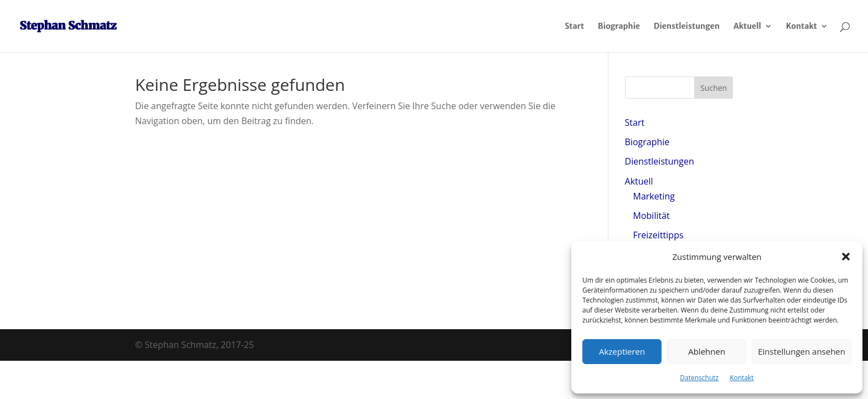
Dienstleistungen (687, 27)
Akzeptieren (622, 351)
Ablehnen (707, 351)
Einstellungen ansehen (802, 351)
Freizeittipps (658, 235)
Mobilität (652, 216)
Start (574, 27)
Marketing (654, 196)
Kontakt (742, 378)
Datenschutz (699, 378)
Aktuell (747, 27)
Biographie (619, 27)
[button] (846, 257)
